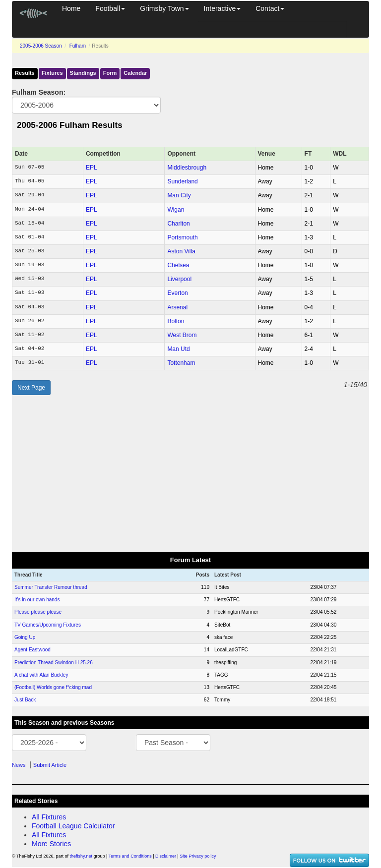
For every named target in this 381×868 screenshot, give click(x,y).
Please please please (38, 612)
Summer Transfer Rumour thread (51, 587)
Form (110, 73)
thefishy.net (81, 856)
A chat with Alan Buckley (41, 675)
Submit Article (50, 765)
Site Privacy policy (198, 856)
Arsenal (177, 307)
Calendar (135, 73)
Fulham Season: (39, 92)
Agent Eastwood (32, 650)
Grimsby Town (164, 8)
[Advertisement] (190, 474)
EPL (92, 168)
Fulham (78, 46)
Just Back (25, 700)
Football (110, 8)
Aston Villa (181, 251)
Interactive (222, 8)
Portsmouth (182, 237)
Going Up (25, 637)
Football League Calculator (73, 826)
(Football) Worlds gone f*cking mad (53, 687)
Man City (179, 195)
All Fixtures (49, 817)
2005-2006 (41, 46)
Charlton (178, 224)
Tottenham (181, 363)
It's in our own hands (37, 600)
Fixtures (52, 73)
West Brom (182, 335)
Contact (270, 8)
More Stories (51, 844)
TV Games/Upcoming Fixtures (48, 625)
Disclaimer (166, 856)
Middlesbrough (187, 168)
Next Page (31, 388)
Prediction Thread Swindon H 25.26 (54, 663)
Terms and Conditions (130, 856)
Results (25, 73)
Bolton (176, 321)
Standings (83, 73)
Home (71, 8)
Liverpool (179, 279)
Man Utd (178, 349)
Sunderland (182, 181)
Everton (177, 293)
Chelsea (178, 265)
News (19, 765)
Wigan (176, 210)
